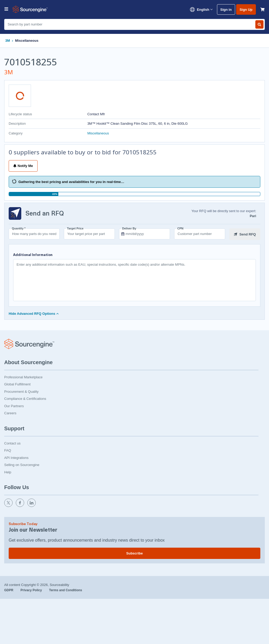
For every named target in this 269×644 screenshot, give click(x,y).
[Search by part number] (259, 24)
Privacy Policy (32, 590)
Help (8, 472)
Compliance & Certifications (25, 398)
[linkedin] (32, 505)
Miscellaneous (27, 41)
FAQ (8, 450)
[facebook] (20, 505)
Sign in (226, 10)
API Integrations (16, 457)
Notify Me (23, 166)
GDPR (9, 590)
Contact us (12, 443)
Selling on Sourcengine (22, 464)
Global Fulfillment (17, 384)
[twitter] (9, 505)
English (201, 9)
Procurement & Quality (21, 391)
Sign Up (246, 10)
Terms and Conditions (66, 590)
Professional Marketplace (23, 377)
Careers (10, 413)
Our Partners (14, 405)
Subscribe (135, 553)
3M (8, 41)
